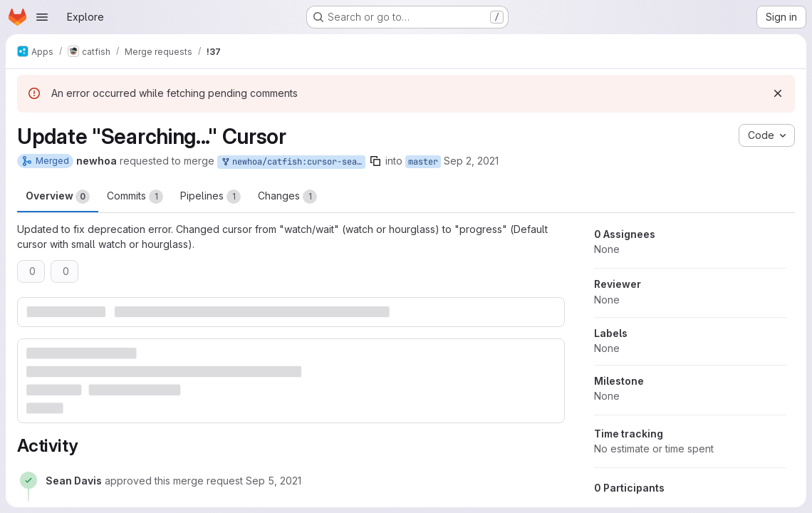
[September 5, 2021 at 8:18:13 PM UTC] (274, 481)
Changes (287, 197)
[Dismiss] (778, 93)
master (423, 162)
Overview (58, 197)
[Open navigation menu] (42, 17)
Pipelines (210, 197)
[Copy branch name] (375, 161)
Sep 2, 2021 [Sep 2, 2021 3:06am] (471, 161)
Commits (135, 197)
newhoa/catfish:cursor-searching (293, 162)
